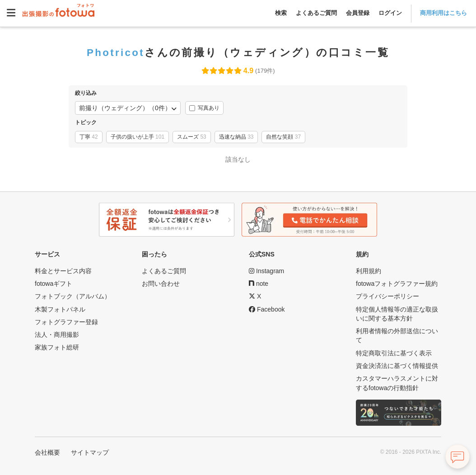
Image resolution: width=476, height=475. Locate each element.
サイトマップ (90, 452)
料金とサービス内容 (63, 271)
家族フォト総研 (57, 347)
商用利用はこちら (443, 13)
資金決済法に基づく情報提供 (397, 366)
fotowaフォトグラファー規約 (397, 284)
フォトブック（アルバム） (73, 296)
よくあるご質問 (316, 13)
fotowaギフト (54, 284)
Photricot (116, 52)
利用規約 (369, 271)
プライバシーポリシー (387, 296)
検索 (281, 13)
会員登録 (358, 13)
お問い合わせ (161, 284)
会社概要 (47, 452)
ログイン (390, 13)
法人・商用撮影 (57, 335)
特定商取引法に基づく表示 (394, 353)
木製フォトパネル (60, 309)
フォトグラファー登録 (66, 322)
